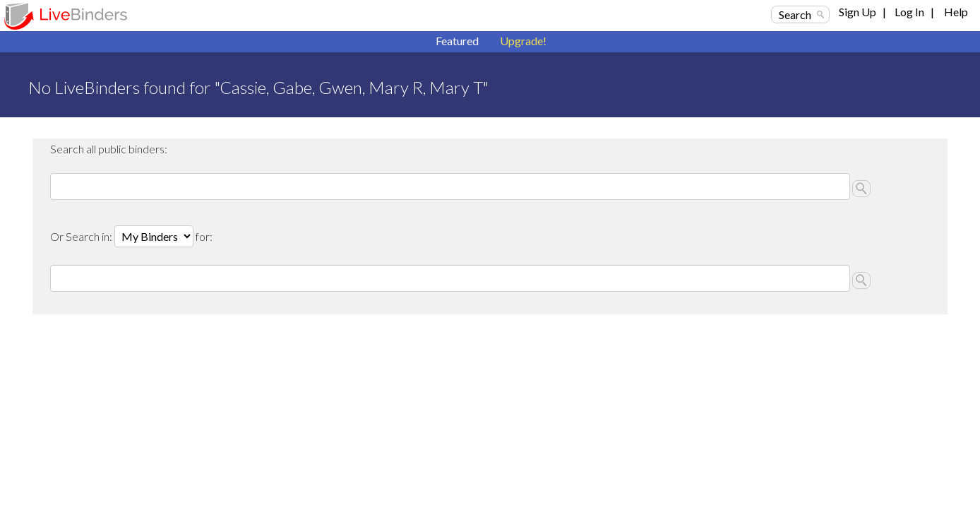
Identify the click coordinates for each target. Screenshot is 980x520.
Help (956, 12)
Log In (909, 12)
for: (204, 236)
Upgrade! (523, 41)
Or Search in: (82, 236)
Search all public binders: (109, 149)
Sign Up (857, 12)
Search (795, 14)
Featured (457, 41)
